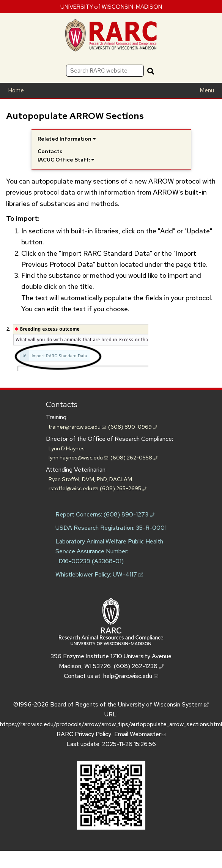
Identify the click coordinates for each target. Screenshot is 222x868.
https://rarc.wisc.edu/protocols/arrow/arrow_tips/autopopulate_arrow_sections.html (111, 724)
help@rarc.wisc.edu (131, 676)
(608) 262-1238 (139, 666)
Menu (207, 90)
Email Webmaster (140, 734)
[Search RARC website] (105, 71)
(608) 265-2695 (123, 488)
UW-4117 (128, 574)
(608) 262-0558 (134, 457)
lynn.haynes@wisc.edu (78, 457)
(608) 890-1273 (129, 514)
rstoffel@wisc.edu (73, 488)
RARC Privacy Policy (84, 734)
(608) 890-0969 (133, 427)
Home (16, 90)
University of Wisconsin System (163, 704)
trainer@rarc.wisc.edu (77, 427)
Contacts (62, 404)
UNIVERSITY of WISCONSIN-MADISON (111, 6)
